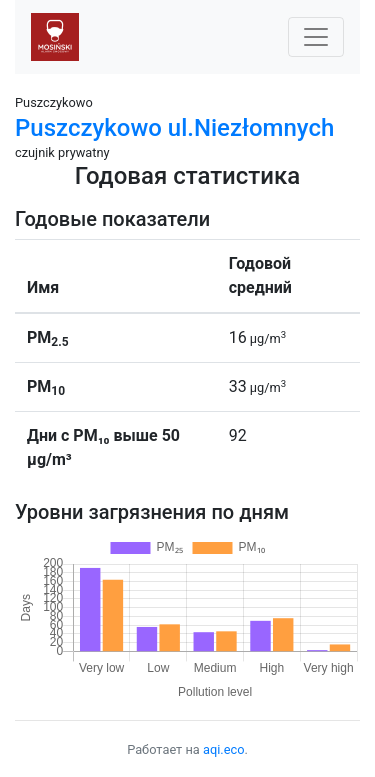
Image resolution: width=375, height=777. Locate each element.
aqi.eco (224, 749)
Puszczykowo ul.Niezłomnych (174, 128)
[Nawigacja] (316, 37)
